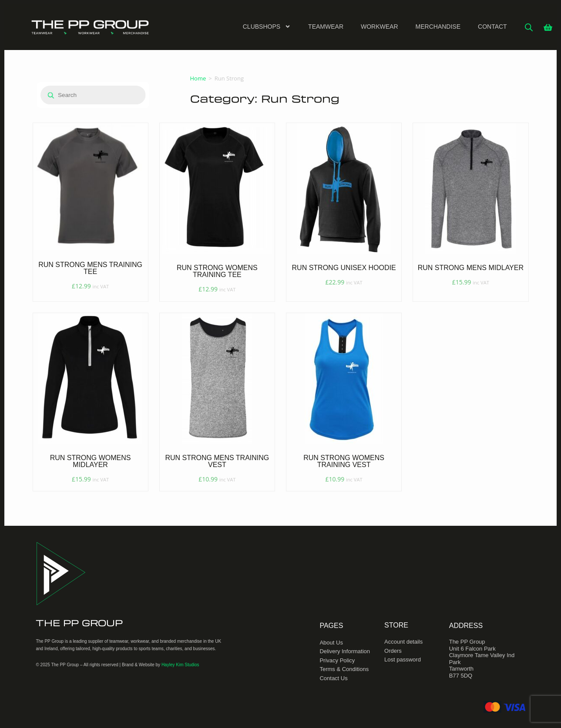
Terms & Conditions (344, 669)
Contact (492, 27)
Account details (403, 642)
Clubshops (267, 27)
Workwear (380, 27)
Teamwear (326, 27)
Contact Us (333, 678)
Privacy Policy (337, 660)
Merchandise (438, 27)
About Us (331, 643)
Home (198, 78)
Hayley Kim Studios (180, 665)
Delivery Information (345, 651)
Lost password (403, 660)
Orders (393, 651)
